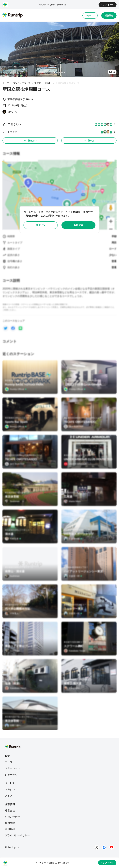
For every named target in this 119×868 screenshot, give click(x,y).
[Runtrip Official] (16, 389)
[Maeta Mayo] (72, 501)
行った (89, 140)
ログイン (90, 16)
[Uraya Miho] (72, 688)
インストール (108, 5)
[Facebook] (104, 847)
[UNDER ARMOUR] (75, 464)
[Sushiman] (12, 501)
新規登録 (109, 16)
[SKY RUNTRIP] (74, 427)
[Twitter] (97, 847)
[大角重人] (12, 613)
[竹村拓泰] (13, 539)
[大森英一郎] (73, 539)
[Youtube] (112, 847)
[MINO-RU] (10, 112)
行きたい (30, 140)
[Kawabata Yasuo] (74, 651)
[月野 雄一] (13, 726)
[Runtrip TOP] (13, 15)
